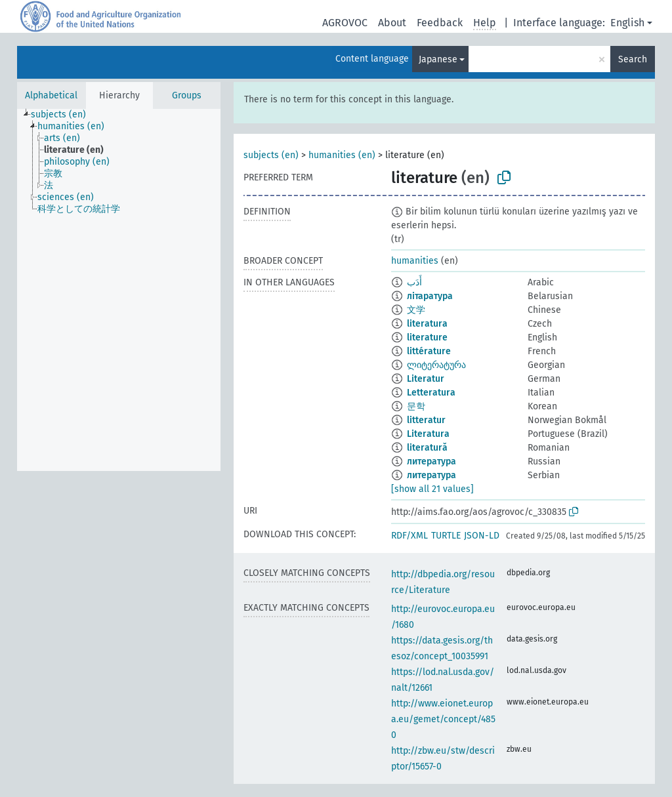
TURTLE (446, 536)
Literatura (428, 434)
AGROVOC (345, 23)
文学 (416, 310)
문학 (416, 406)
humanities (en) (342, 155)
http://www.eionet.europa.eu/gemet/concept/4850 (443, 719)
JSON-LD (482, 536)
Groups (187, 95)
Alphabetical (51, 95)
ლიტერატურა (436, 365)
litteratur (426, 420)
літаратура (430, 296)
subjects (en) (271, 155)
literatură (427, 448)
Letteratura (431, 393)
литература (431, 461)
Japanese (438, 59)
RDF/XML (409, 536)
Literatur (426, 379)
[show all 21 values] (432, 489)
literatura (427, 324)
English (627, 23)
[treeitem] (64, 115)
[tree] (119, 290)
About (392, 23)
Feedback (440, 23)
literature (427, 337)
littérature (429, 351)
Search (633, 59)
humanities (415, 261)
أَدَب (414, 282)
